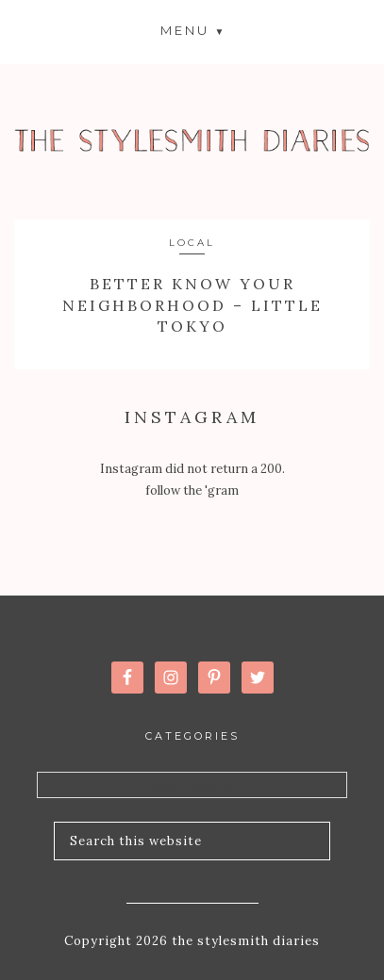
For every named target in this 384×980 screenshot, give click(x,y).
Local (192, 243)
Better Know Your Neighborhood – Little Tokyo (192, 305)
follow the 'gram (192, 490)
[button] (192, 30)
